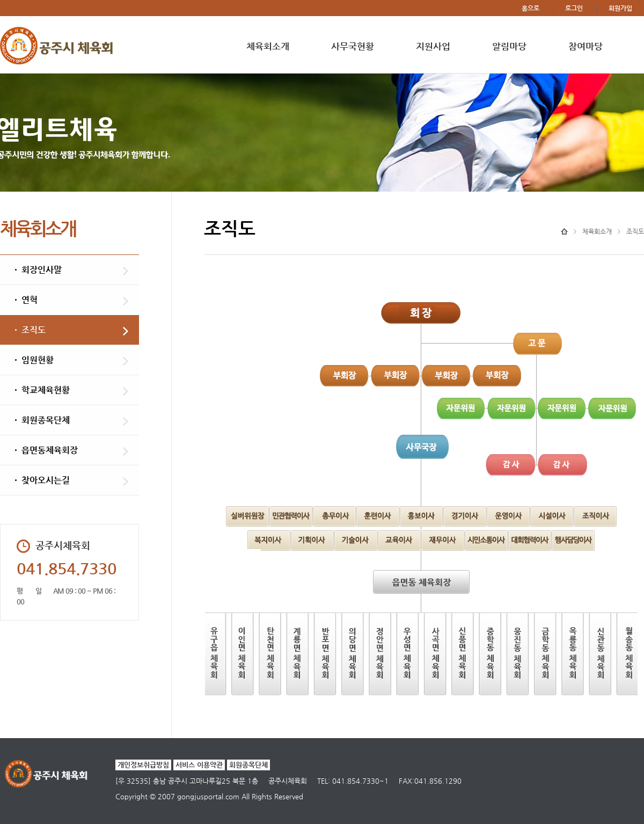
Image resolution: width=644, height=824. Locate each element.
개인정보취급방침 (143, 765)
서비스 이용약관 (199, 765)
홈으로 (530, 8)
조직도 (34, 330)
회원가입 (620, 8)
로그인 (574, 8)
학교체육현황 (46, 390)
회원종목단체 (46, 420)
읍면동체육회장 (50, 450)
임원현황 (38, 360)
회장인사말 (42, 270)
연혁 (30, 300)
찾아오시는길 (46, 480)
